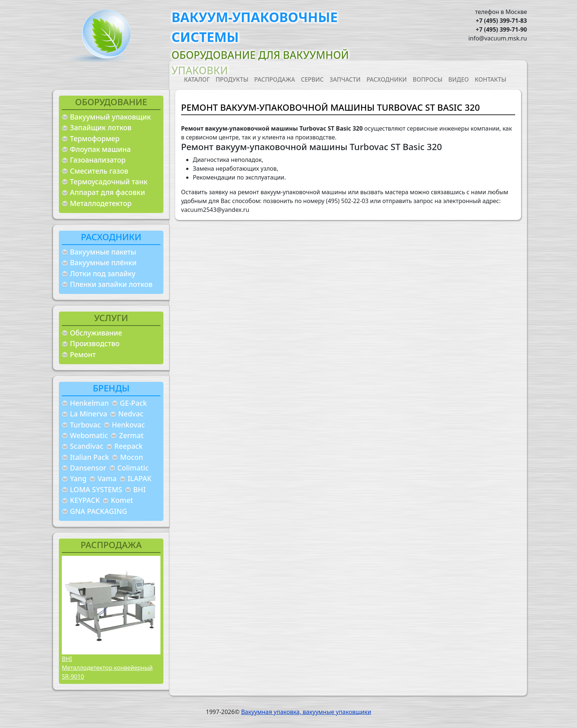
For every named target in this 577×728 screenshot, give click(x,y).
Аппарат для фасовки (107, 192)
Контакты (491, 79)
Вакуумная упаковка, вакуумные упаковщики (306, 712)
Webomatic (89, 435)
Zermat (131, 435)
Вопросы (428, 79)
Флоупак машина (100, 149)
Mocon (132, 457)
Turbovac (85, 425)
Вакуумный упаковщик (110, 117)
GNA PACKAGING (98, 511)
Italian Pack (89, 457)
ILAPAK (140, 478)
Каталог (197, 79)
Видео (459, 79)
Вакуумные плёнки (103, 262)
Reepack (129, 446)
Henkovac (128, 425)
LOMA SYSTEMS (96, 489)
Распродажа (275, 79)
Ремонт (83, 354)
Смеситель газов (99, 171)
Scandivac (87, 446)
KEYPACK (85, 500)
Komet (122, 500)
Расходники (387, 79)
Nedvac (131, 414)
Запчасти (345, 79)
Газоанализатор (98, 160)
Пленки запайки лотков (111, 284)
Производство (95, 343)
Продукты (232, 79)
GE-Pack (134, 403)
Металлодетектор (101, 203)
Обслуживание (96, 333)
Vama (107, 478)
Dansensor (88, 468)
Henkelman (89, 403)
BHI (139, 489)
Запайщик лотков (101, 127)
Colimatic (133, 468)
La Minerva (89, 414)
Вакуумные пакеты (103, 252)
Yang (78, 478)
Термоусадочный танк (109, 182)
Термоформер (95, 139)
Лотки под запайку (103, 274)
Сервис (312, 79)
